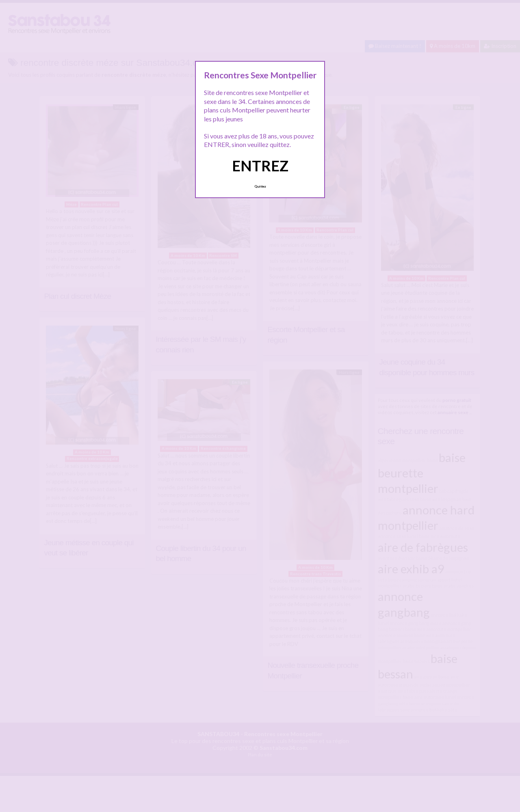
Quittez (260, 186)
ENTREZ (260, 166)
